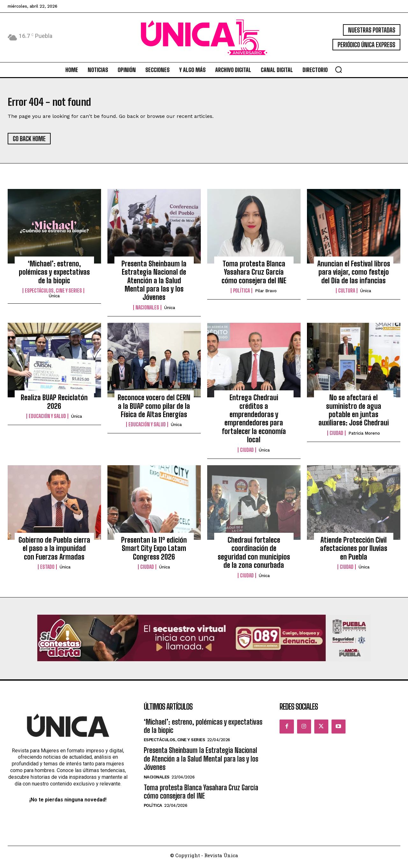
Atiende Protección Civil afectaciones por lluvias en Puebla (354, 552)
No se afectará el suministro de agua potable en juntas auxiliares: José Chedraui (354, 414)
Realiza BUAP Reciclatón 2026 (54, 405)
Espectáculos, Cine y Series (53, 294)
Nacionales (147, 311)
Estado (47, 570)
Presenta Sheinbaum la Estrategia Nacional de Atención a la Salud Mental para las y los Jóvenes (154, 284)
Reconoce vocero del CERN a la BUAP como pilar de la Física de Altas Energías (154, 409)
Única (54, 299)
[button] (339, 69)
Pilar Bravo (266, 294)
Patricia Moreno (364, 436)
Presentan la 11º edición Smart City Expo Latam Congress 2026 (154, 552)
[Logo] (204, 37)
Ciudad (247, 453)
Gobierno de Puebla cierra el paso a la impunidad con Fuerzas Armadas (54, 552)
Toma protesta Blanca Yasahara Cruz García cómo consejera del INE (254, 275)
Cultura (347, 294)
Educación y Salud (47, 420)
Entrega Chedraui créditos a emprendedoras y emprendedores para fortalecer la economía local (254, 422)
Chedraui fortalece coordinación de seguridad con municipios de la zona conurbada (254, 556)
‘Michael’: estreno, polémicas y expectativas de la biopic (54, 275)
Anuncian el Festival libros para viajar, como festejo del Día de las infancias (354, 275)
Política (241, 294)
